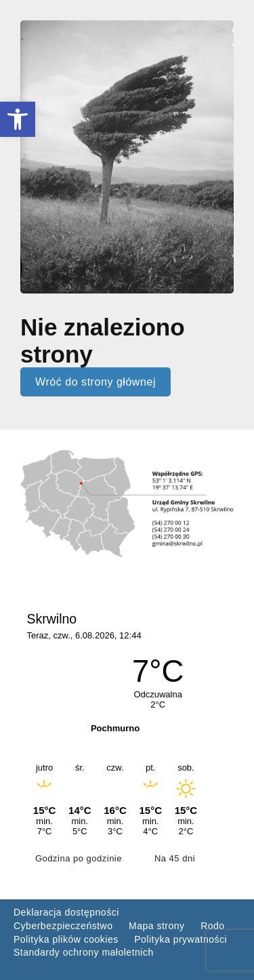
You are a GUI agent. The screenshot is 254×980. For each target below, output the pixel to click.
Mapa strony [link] (157, 926)
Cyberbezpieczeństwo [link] (63, 926)
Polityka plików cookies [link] (66, 939)
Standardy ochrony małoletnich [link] (84, 952)
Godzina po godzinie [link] (79, 858)
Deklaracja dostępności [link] (66, 912)
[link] (18, 119)
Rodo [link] (212, 926)
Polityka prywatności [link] (181, 939)
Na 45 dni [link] (175, 858)
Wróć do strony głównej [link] (96, 382)
